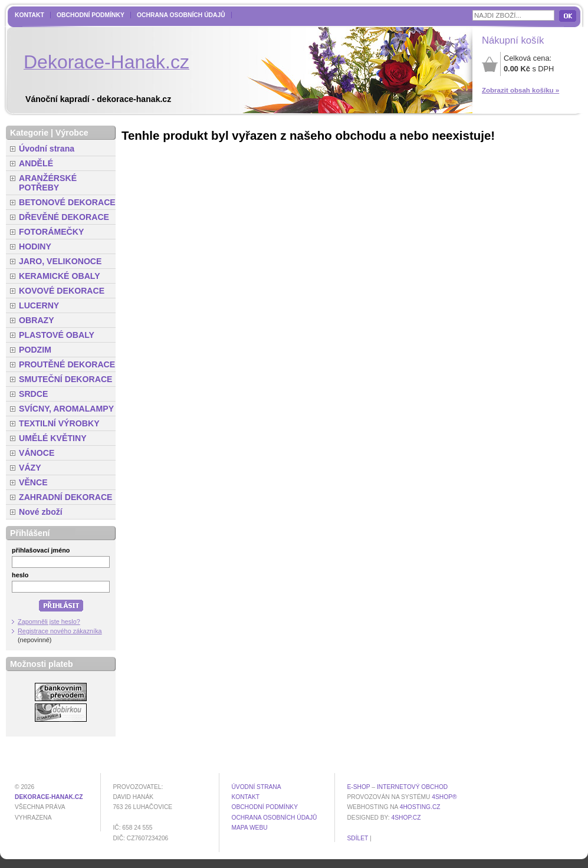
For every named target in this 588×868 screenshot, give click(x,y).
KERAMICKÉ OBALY (60, 276)
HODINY (35, 246)
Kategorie (29, 133)
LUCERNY (39, 305)
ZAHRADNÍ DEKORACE (66, 497)
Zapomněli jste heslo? (49, 622)
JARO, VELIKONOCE (60, 261)
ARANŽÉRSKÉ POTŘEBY (48, 183)
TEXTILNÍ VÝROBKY (59, 423)
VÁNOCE (37, 453)
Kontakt (29, 15)
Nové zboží (41, 512)
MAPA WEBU (249, 828)
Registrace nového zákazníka (60, 631)
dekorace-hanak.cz (49, 797)
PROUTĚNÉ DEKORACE (67, 364)
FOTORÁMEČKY (51, 232)
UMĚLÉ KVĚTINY (53, 438)
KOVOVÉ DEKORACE (62, 291)
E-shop (358, 787)
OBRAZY (37, 320)
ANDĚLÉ (36, 163)
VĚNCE (33, 482)
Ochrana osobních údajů (181, 15)
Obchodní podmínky (91, 15)
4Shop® (444, 797)
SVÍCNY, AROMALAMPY (66, 409)
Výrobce (72, 133)
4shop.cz (406, 818)
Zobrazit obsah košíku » (520, 90)
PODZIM (35, 350)
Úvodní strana (47, 149)
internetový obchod (412, 787)
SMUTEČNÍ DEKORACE (66, 379)
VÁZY (30, 468)
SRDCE (33, 394)
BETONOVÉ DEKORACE (67, 202)
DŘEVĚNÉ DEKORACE (64, 217)
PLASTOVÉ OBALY (57, 335)
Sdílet (357, 838)
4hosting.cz (420, 807)
